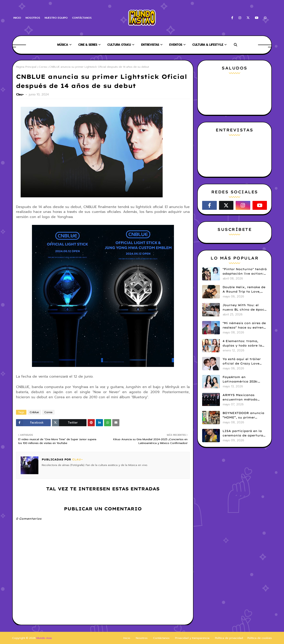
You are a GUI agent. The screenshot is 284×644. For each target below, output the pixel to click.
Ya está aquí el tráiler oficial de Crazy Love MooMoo (242, 361)
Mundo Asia (44, 638)
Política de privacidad (229, 638)
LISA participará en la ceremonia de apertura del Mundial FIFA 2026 (243, 433)
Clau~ (21, 94)
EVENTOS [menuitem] (176, 45)
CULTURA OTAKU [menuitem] (119, 45)
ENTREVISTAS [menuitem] (150, 45)
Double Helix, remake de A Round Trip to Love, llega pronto (244, 289)
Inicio (127, 638)
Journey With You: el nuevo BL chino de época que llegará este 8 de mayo (245, 307)
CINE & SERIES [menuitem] (88, 45)
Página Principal (26, 67)
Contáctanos (161, 638)
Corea (43, 67)
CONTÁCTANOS (82, 18)
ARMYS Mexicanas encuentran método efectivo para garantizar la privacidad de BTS (244, 397)
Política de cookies (260, 638)
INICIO (17, 18)
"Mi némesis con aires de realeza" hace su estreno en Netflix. (244, 325)
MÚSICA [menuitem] (63, 45)
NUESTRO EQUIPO (56, 18)
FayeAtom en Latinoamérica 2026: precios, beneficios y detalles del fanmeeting (244, 379)
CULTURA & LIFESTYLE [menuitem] (208, 45)
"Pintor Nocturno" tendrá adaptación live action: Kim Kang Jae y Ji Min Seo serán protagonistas (245, 271)
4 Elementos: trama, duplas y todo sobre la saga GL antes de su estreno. (242, 343)
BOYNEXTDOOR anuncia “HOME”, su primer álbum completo (243, 415)
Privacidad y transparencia (192, 638)
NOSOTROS (33, 18)
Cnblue (34, 412)
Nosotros (142, 638)
